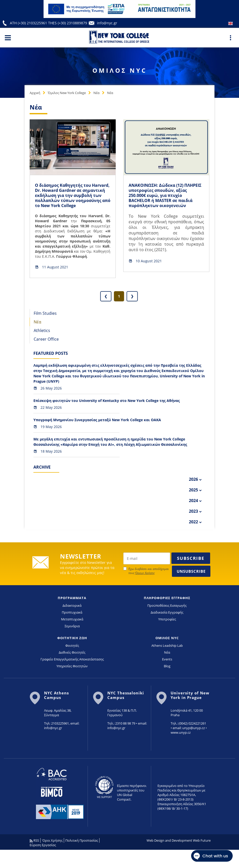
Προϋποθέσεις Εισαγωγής (167, 605)
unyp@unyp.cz (194, 728)
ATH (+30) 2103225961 (29, 23)
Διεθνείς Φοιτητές (72, 652)
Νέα (96, 93)
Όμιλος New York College (67, 93)
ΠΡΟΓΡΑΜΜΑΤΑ (72, 598)
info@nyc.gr (107, 23)
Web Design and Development (169, 840)
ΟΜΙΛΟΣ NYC (167, 638)
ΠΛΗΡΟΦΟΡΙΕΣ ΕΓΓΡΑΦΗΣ (167, 598)
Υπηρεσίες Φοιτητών (72, 666)
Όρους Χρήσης (145, 573)
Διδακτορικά (72, 605)
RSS (34, 840)
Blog (167, 666)
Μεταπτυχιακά (72, 619)
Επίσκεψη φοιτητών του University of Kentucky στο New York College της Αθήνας (107, 401)
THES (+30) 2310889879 (68, 23)
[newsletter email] (147, 558)
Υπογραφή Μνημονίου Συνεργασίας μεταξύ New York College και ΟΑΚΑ (97, 420)
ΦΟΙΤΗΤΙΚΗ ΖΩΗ (72, 638)
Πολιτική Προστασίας (82, 840)
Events (167, 659)
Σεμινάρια (72, 626)
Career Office (46, 339)
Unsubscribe (191, 571)
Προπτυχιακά (72, 612)
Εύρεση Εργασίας (43, 845)
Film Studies (45, 313)
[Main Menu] (8, 38)
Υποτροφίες (167, 619)
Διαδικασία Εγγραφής (167, 612)
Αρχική (35, 93)
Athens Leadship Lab (167, 645)
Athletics (42, 330)
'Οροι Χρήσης (52, 840)
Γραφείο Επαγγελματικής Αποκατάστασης (72, 659)
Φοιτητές (72, 645)
